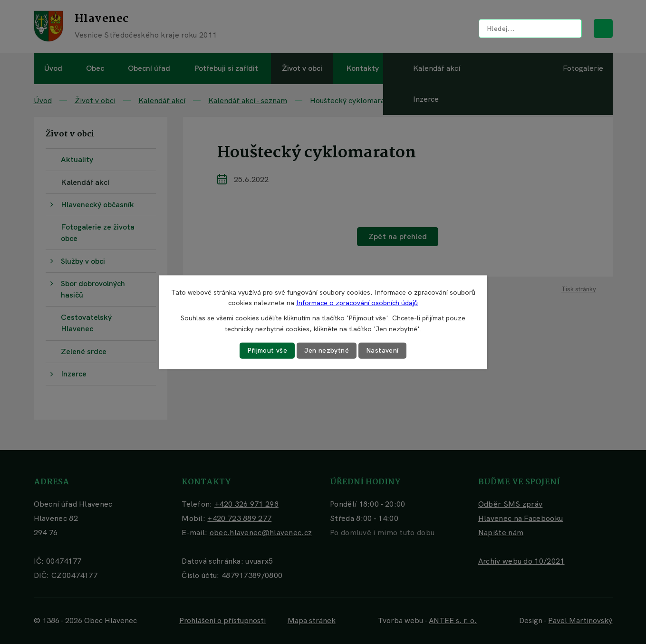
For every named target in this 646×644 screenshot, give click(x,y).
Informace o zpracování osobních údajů (357, 303)
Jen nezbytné (327, 350)
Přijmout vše (267, 350)
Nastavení (382, 350)
